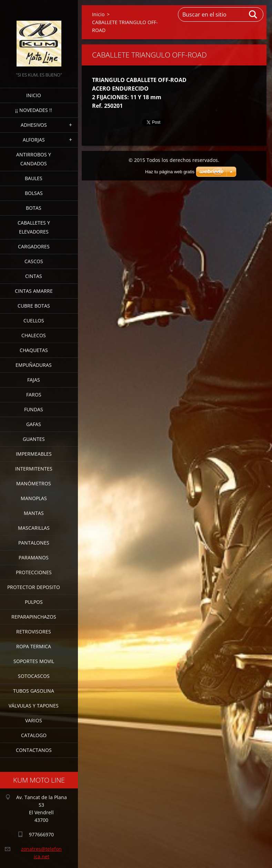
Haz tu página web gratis (170, 172)
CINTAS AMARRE (34, 291)
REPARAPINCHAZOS (34, 617)
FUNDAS (34, 409)
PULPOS (34, 602)
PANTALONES (34, 543)
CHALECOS (34, 335)
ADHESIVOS (34, 125)
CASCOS (34, 261)
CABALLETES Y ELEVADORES (34, 227)
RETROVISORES (34, 632)
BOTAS (34, 208)
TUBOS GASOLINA (34, 691)
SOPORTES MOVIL (34, 661)
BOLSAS (34, 193)
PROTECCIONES (34, 572)
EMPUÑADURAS (34, 365)
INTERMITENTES (34, 469)
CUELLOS (34, 321)
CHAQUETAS (34, 350)
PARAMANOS (34, 557)
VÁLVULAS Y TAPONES (34, 706)
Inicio (34, 95)
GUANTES (34, 439)
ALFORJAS (34, 140)
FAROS (34, 395)
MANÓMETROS (34, 483)
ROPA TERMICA (34, 646)
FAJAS (34, 380)
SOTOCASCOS (34, 676)
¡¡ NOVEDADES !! (34, 110)
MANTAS (34, 513)
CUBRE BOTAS (34, 306)
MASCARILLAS (34, 528)
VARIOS (34, 720)
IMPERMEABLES (34, 454)
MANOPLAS (34, 498)
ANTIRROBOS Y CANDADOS (34, 159)
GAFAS (34, 424)
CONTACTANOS (34, 750)
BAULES (34, 178)
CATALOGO (34, 735)
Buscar (253, 14)
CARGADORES (34, 246)
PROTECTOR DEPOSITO (34, 587)
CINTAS (34, 276)
